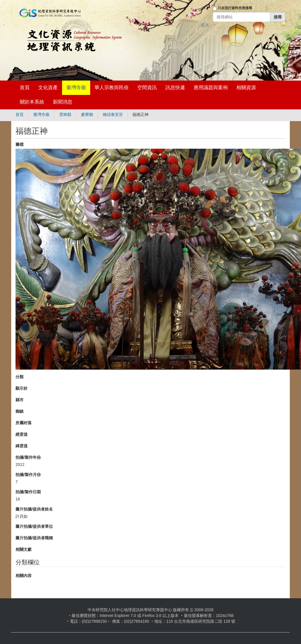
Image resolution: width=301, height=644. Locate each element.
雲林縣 (65, 114)
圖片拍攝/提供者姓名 (34, 509)
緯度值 (22, 446)
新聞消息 (63, 102)
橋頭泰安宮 (113, 114)
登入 (205, 25)
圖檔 (20, 144)
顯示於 (22, 388)
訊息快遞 (175, 88)
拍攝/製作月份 (28, 475)
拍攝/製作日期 (28, 492)
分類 (20, 377)
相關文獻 (24, 549)
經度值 (22, 434)
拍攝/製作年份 (28, 457)
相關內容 (24, 576)
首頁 (25, 88)
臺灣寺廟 (76, 88)
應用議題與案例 (211, 88)
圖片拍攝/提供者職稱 (34, 538)
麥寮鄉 (87, 114)
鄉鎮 (20, 411)
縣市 (20, 400)
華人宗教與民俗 (112, 88)
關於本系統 (32, 102)
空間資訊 (147, 88)
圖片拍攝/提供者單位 (34, 526)
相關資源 (246, 88)
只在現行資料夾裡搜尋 (235, 8)
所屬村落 (24, 423)
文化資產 (48, 88)
